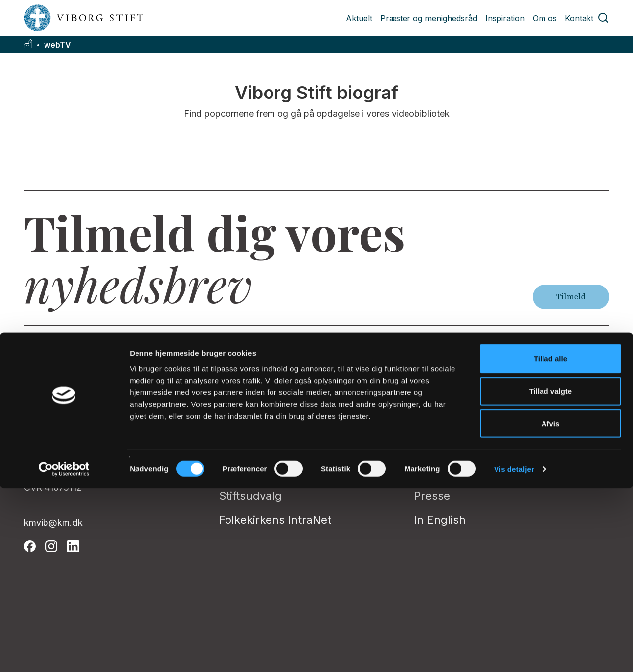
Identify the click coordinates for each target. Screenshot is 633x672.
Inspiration (505, 18)
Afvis (551, 607)
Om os (545, 18)
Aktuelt (359, 18)
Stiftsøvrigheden (262, 448)
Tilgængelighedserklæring (483, 448)
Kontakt (579, 18)
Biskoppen (247, 401)
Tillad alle (550, 542)
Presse (432, 496)
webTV (58, 45)
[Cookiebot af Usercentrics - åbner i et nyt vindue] (64, 653)
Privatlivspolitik (453, 401)
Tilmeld (571, 297)
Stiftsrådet (247, 472)
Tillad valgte (550, 575)
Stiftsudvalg (250, 496)
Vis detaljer (514, 652)
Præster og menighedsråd (429, 18)
